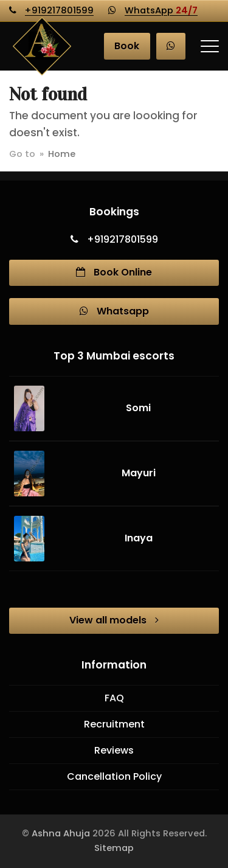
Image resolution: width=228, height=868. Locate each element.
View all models (114, 620)
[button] (210, 46)
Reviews (114, 750)
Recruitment (114, 724)
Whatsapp (114, 311)
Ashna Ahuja (61, 833)
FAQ (114, 698)
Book (127, 46)
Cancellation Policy (114, 776)
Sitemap (114, 848)
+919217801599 (59, 10)
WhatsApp (161, 10)
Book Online (114, 272)
